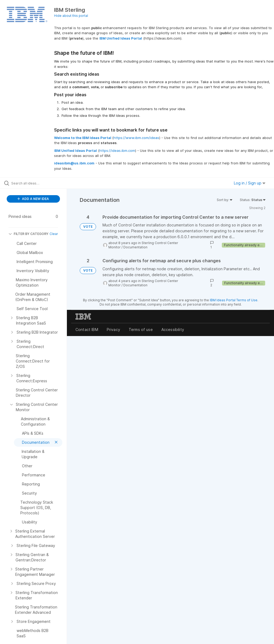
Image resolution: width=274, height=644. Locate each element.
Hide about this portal (71, 16)
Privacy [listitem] (113, 329)
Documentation (135, 247)
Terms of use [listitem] (141, 329)
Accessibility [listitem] (173, 329)
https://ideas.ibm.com (117, 151)
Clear (54, 234)
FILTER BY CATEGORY (28, 234)
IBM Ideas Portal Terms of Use (234, 300)
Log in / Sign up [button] (250, 183)
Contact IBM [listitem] (87, 329)
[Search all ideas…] (36, 183)
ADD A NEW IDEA (33, 199)
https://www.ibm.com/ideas (136, 138)
